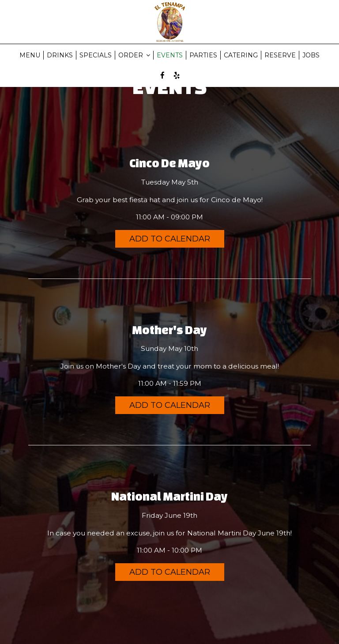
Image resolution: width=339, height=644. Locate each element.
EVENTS (170, 55)
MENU (30, 55)
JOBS (311, 55)
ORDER (134, 55)
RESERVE (280, 55)
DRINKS (60, 55)
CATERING (241, 55)
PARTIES (203, 55)
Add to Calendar (170, 239)
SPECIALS (96, 55)
